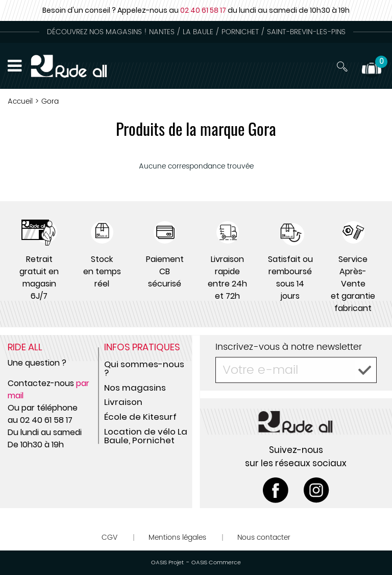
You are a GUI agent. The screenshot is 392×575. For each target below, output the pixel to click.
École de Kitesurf (140, 417)
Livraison (123, 402)
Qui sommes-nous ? (144, 368)
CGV (109, 537)
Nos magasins (135, 388)
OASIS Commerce (216, 563)
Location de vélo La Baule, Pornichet (146, 436)
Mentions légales (177, 537)
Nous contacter (264, 537)
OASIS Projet (167, 563)
